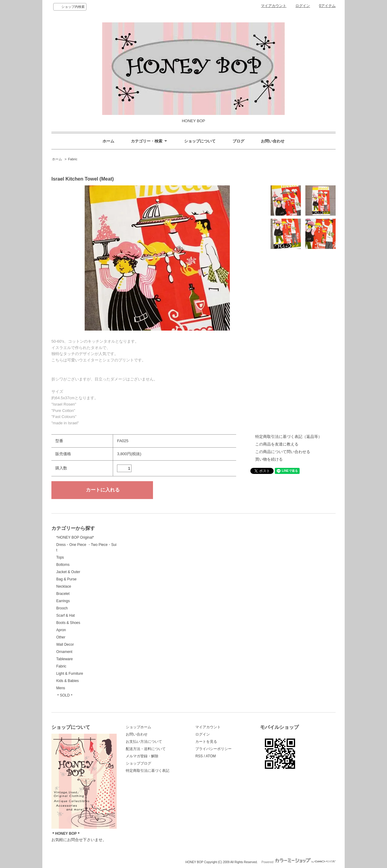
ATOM (211, 756)
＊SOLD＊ (65, 695)
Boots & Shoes (68, 623)
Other (61, 637)
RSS (199, 756)
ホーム (108, 141)
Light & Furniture (70, 674)
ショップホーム (138, 727)
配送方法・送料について (146, 749)
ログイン (303, 6)
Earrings (63, 601)
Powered (299, 862)
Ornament (64, 652)
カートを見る (206, 742)
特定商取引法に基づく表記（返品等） (289, 437)
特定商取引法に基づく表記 (148, 771)
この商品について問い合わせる (283, 452)
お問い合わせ (273, 141)
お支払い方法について (144, 742)
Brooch (62, 608)
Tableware (65, 659)
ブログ (238, 141)
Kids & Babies (68, 681)
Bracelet (63, 594)
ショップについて (200, 141)
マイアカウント (274, 6)
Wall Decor (65, 644)
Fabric (73, 159)
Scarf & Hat (65, 615)
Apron (61, 630)
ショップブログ (138, 763)
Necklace (64, 586)
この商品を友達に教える (277, 444)
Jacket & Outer (68, 572)
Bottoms (63, 565)
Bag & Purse (66, 579)
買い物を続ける (269, 459)
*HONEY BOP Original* (75, 537)
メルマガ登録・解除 (142, 756)
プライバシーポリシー (213, 749)
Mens (61, 688)
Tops (60, 557)
